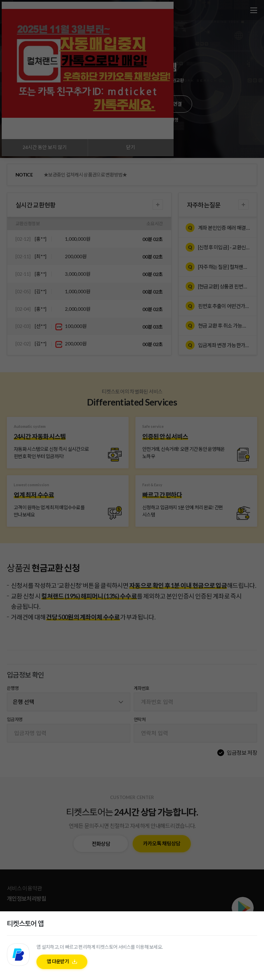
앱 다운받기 (58, 961)
